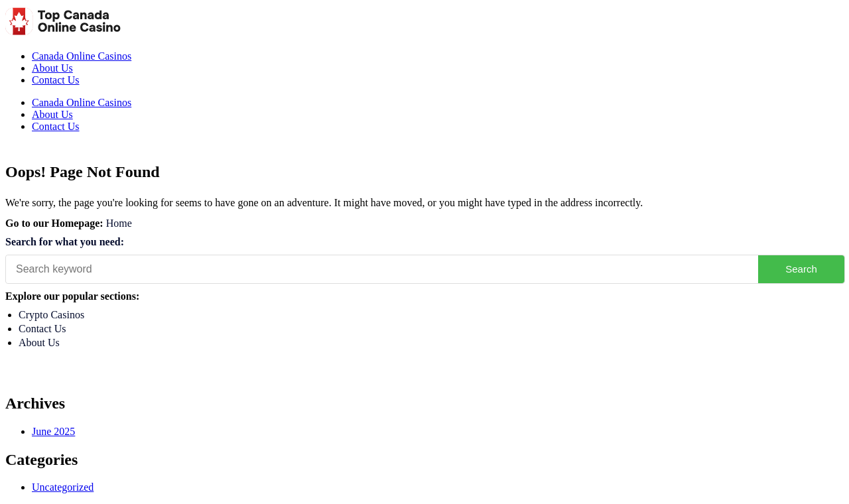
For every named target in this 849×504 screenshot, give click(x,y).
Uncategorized (63, 487)
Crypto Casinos (51, 315)
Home (119, 223)
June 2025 (53, 431)
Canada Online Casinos (82, 56)
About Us (52, 68)
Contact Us (56, 80)
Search (801, 269)
